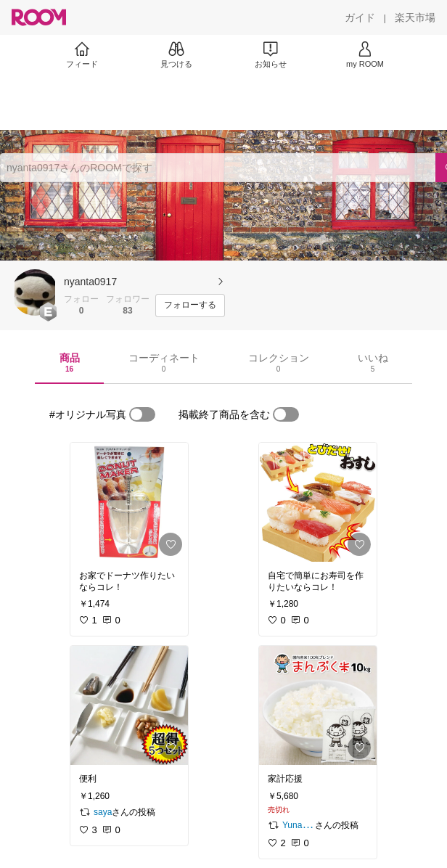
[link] (129, 502)
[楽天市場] (415, 17)
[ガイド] (360, 17)
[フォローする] (190, 306)
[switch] (142, 414)
